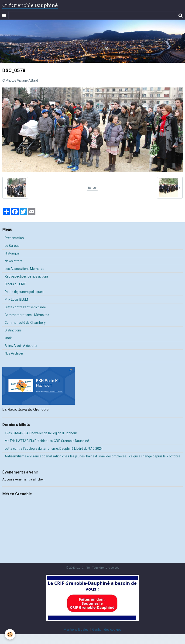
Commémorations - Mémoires (27, 315)
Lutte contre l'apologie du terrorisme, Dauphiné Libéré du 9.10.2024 (54, 449)
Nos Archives (14, 353)
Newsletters (14, 261)
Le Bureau (12, 246)
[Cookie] (10, 634)
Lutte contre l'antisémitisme (25, 307)
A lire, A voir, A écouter (21, 346)
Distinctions (13, 330)
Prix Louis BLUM (16, 299)
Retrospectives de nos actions (27, 276)
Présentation (14, 238)
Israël (9, 338)
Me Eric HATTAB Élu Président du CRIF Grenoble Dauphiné (47, 441)
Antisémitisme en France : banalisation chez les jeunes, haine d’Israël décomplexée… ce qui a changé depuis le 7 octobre (92, 456)
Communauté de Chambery (25, 323)
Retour (92, 188)
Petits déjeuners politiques (24, 292)
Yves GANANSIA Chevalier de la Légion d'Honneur (41, 433)
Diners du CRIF (15, 284)
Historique (12, 253)
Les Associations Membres (24, 269)
